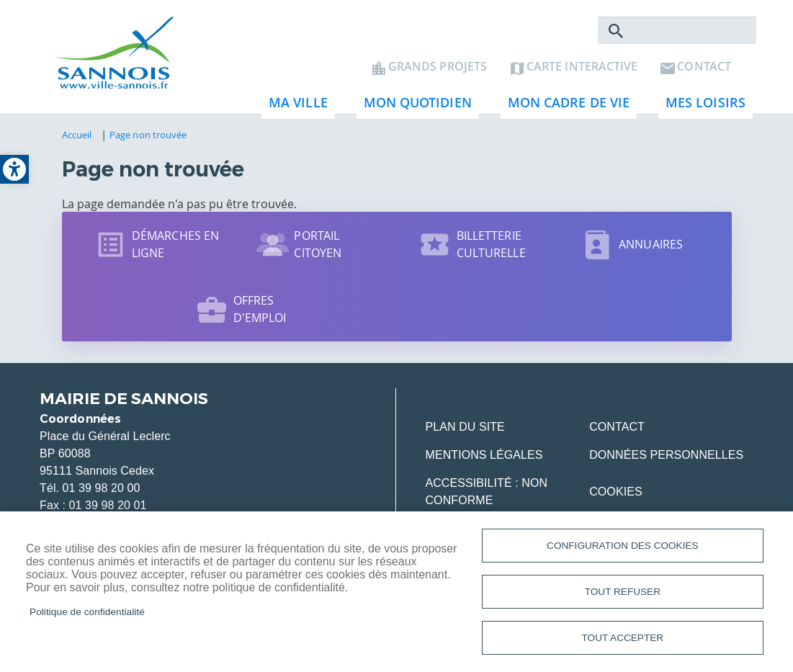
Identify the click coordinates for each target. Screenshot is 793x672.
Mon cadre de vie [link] (565, 108)
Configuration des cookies (622, 543)
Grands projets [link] (438, 69)
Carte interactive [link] (582, 69)
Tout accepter (623, 637)
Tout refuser (623, 590)
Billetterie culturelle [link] (491, 246)
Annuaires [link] (651, 246)
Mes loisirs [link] (702, 108)
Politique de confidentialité (87, 610)
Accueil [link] (77, 137)
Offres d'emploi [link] (260, 311)
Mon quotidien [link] (414, 108)
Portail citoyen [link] (318, 246)
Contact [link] (704, 69)
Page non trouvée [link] (148, 137)
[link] (14, 169)
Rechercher (616, 33)
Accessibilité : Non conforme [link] (486, 494)
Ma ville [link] (295, 108)
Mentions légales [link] (484, 457)
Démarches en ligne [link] (175, 246)
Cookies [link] (615, 494)
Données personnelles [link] (666, 457)
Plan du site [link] (465, 429)
